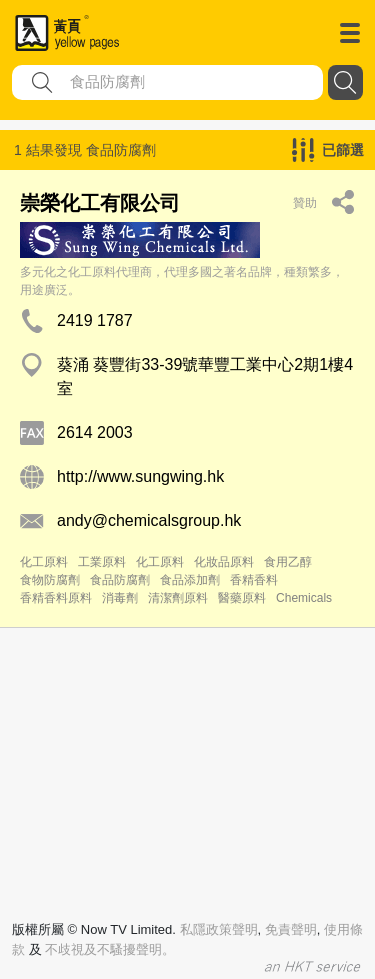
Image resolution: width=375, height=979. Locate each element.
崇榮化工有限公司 (100, 203)
